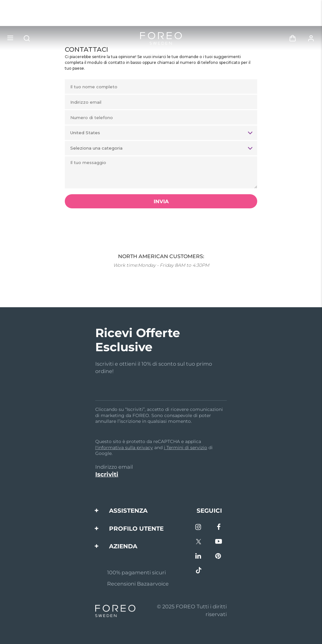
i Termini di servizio (186, 448)
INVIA (161, 201)
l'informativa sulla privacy (124, 448)
